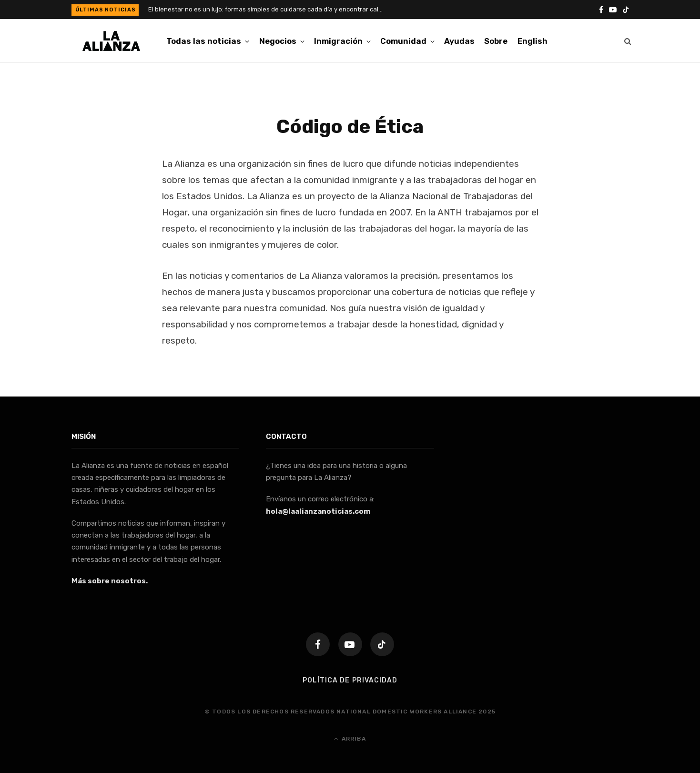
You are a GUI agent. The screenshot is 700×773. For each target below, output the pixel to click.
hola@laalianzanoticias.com (318, 511)
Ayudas (459, 41)
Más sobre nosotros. (110, 581)
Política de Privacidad (350, 680)
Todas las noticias (204, 41)
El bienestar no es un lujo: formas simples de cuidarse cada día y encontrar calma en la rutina (270, 9)
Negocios (278, 41)
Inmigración (338, 41)
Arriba (350, 739)
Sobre (496, 41)
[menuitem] (533, 41)
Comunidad (403, 41)
